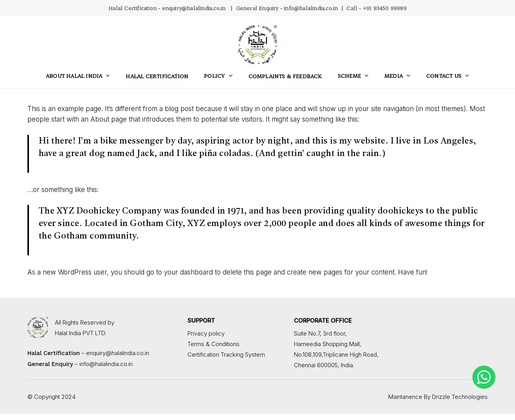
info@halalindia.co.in (311, 8)
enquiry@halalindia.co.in (194, 8)
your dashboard (188, 272)
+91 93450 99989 (385, 8)
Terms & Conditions (213, 344)
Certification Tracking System (226, 354)
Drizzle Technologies (460, 397)
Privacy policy (206, 333)
